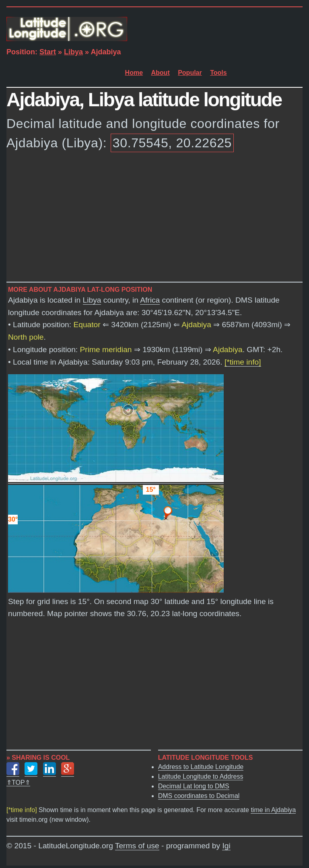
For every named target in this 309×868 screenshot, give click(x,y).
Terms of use (137, 846)
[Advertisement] (154, 219)
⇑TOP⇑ (18, 782)
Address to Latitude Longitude (201, 767)
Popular (190, 73)
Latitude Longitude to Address (201, 776)
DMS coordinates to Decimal (199, 796)
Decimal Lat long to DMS (194, 786)
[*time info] (243, 362)
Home (134, 73)
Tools (218, 73)
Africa (150, 300)
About (161, 73)
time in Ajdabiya (273, 810)
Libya (73, 52)
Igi (226, 846)
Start (48, 52)
